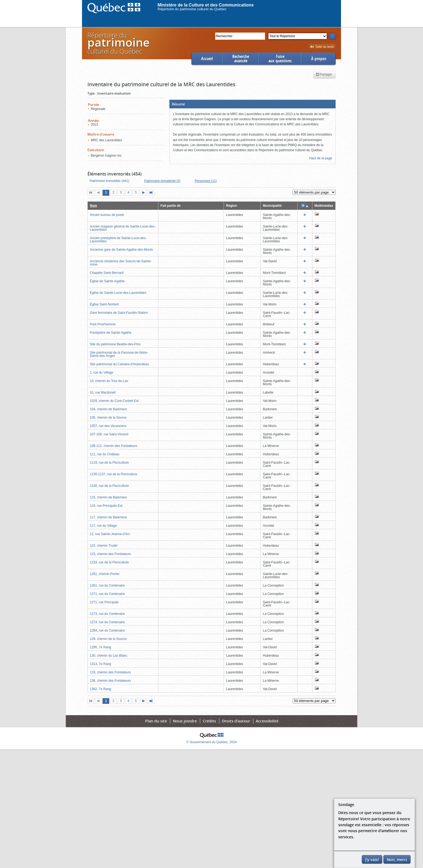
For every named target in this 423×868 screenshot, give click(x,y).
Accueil (207, 59)
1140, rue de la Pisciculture (109, 486)
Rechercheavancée (241, 59)
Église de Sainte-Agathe (107, 281)
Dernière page (152, 193)
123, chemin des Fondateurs (110, 554)
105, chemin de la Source (108, 418)
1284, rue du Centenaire (107, 631)
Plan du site (156, 721)
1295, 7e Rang (100, 647)
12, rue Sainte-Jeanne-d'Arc (110, 534)
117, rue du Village (103, 526)
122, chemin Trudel (104, 546)
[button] (253, 104)
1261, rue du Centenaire (107, 585)
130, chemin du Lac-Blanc (109, 656)
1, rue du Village (102, 373)
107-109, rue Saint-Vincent (109, 434)
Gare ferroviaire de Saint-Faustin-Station (119, 313)
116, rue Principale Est (106, 506)
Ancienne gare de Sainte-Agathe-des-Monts (121, 250)
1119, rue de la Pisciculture (109, 463)
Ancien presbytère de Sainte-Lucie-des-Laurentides (118, 240)
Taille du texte (322, 47)
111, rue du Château (105, 454)
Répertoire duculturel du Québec (118, 43)
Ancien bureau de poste (107, 215)
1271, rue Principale (104, 602)
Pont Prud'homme (103, 324)
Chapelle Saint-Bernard (107, 273)
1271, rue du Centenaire (107, 594)
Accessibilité (267, 721)
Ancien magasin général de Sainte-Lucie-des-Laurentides (123, 228)
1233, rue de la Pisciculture (109, 562)
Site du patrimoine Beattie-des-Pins (115, 344)
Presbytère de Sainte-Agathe (111, 333)
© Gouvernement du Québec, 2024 (212, 742)
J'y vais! (372, 860)
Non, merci (397, 860)
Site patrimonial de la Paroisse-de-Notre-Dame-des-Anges (119, 354)
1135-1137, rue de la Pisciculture (113, 474)
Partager (324, 75)
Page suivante (145, 193)
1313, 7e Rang (100, 664)
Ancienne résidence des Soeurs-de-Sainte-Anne (121, 263)
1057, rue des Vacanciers (108, 426)
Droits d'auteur (236, 721)
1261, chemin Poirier (105, 574)
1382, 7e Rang (100, 689)
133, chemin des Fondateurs (110, 672)
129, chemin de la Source (108, 639)
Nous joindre (185, 721)
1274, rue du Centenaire (107, 622)
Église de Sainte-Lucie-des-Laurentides (118, 293)
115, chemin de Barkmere (108, 497)
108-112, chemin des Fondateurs (114, 446)
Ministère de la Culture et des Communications (206, 5)
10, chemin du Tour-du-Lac (109, 381)
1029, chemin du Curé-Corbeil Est (114, 401)
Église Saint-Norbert (104, 304)
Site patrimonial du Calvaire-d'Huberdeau (119, 364)
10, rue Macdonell (103, 392)
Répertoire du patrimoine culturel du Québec (192, 9)
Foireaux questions (280, 59)
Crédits (209, 721)
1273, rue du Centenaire (107, 614)
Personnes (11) (206, 181)
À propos (319, 59)
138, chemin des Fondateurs (110, 681)
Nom (93, 206)
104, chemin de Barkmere (108, 409)
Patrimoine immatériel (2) (162, 181)
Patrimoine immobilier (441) (109, 181)
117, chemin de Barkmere (108, 517)
